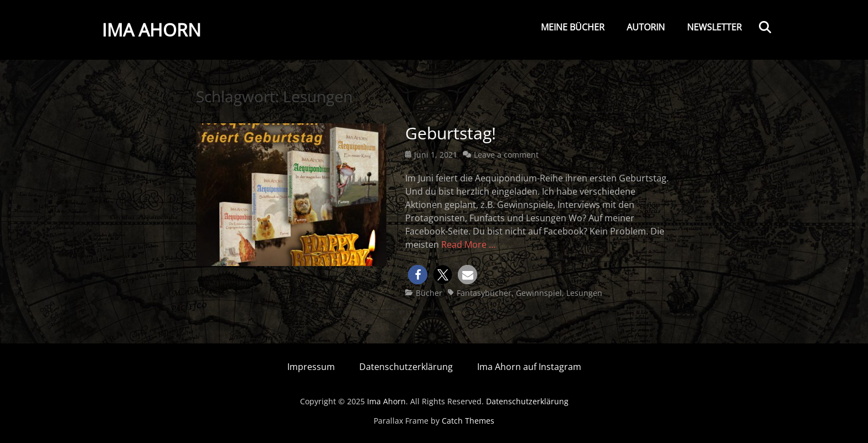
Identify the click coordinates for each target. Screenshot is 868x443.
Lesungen (584, 293)
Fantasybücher (484, 293)
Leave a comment (506, 155)
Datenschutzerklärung (406, 367)
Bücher (429, 293)
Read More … (468, 244)
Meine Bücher (573, 27)
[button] (418, 275)
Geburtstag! (451, 133)
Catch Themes (468, 421)
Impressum (311, 367)
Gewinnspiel (539, 293)
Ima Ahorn (151, 30)
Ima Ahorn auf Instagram (529, 367)
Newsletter (714, 27)
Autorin (646, 27)
